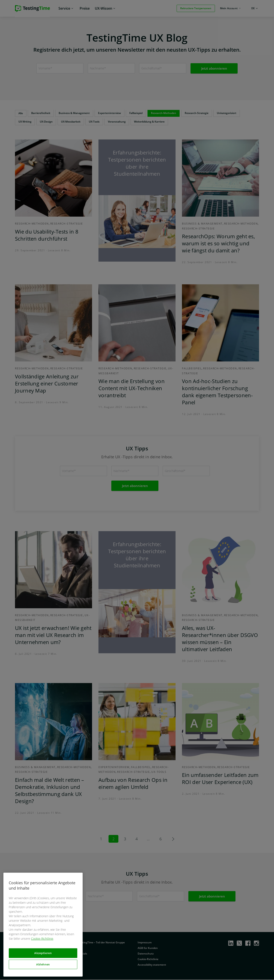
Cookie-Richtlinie (42, 939)
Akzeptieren (43, 953)
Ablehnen (43, 964)
